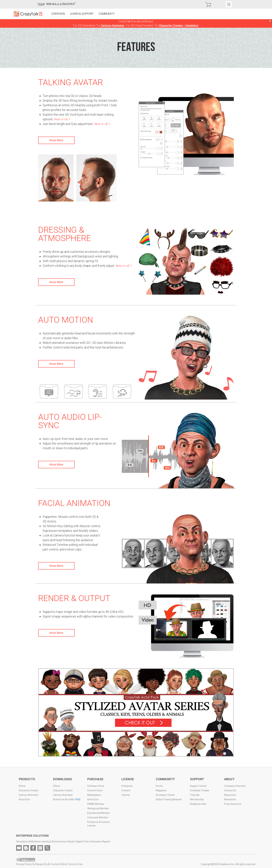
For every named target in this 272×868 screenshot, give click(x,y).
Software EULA (41, 864)
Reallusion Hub (198, 804)
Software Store (96, 786)
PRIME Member (96, 804)
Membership (197, 799)
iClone (22, 786)
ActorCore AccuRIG (67, 799)
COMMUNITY (107, 14)
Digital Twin (82, 842)
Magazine (161, 790)
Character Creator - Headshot (179, 25)
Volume (126, 795)
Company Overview (235, 786)
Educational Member (99, 813)
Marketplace (94, 795)
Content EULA (59, 864)
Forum (159, 786)
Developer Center (165, 795)
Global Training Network (169, 799)
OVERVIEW (58, 14)
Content (126, 790)
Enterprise (127, 786)
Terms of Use (75, 864)
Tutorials (195, 795)
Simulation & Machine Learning (33, 842)
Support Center (198, 786)
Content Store (95, 790)
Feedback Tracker (200, 790)
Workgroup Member (98, 808)
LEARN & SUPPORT (82, 14)
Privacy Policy (24, 864)
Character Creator (29, 790)
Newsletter (230, 799)
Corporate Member (98, 817)
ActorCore (25, 799)
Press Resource (233, 804)
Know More (56, 140)
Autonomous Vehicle (63, 842)
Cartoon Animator (113, 25)
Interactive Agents (100, 842)
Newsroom (230, 795)
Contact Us (230, 790)
